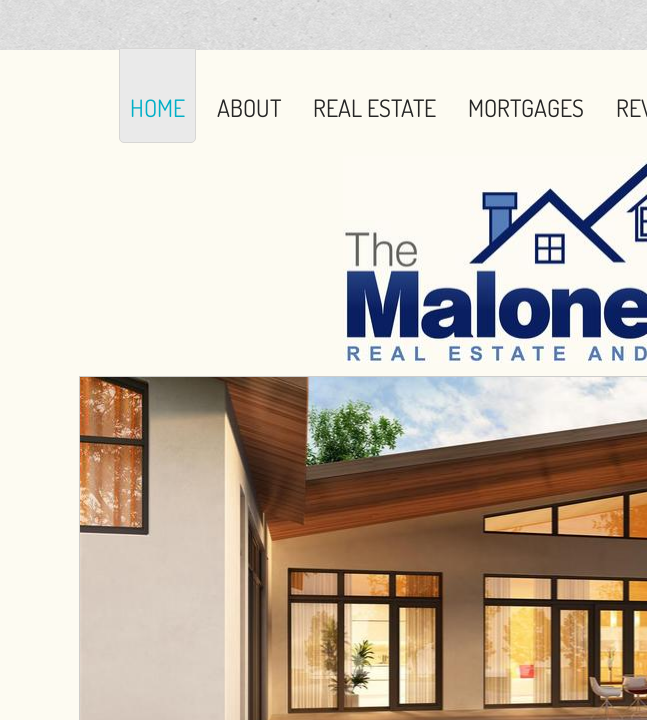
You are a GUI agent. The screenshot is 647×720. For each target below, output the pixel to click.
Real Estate (374, 107)
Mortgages (526, 107)
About (249, 107)
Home (157, 107)
